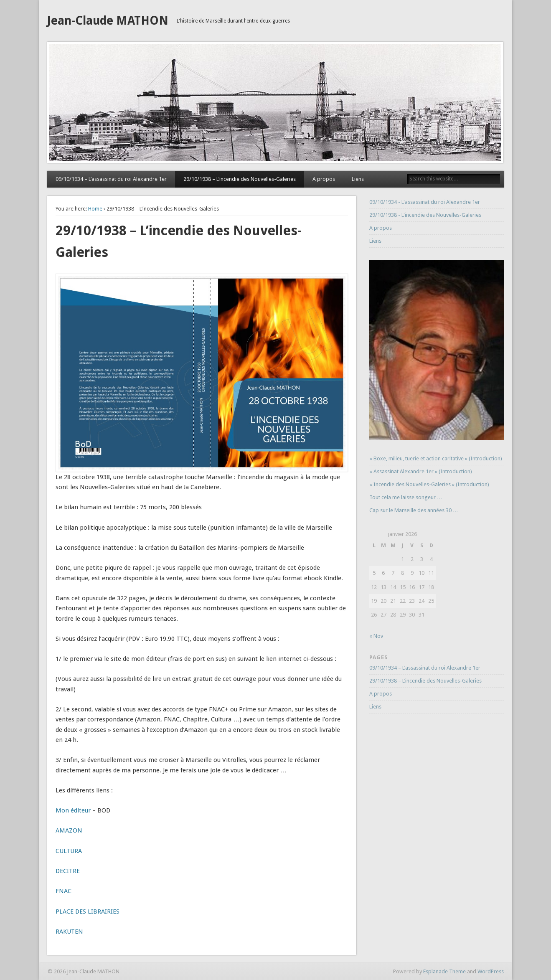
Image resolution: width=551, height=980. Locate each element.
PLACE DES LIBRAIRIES (88, 911)
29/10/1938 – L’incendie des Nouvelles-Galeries (240, 179)
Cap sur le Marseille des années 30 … (414, 510)
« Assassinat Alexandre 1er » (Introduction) (421, 471)
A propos (324, 179)
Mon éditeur (73, 810)
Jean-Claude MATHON (108, 21)
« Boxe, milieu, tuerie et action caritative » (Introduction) (436, 458)
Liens (358, 179)
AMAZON (69, 830)
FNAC (63, 891)
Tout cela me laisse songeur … (406, 497)
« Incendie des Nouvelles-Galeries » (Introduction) (429, 484)
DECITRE (68, 871)
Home (95, 209)
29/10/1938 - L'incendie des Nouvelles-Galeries (425, 215)
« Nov (376, 636)
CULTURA (69, 851)
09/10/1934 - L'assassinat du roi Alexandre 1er (425, 202)
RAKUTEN (69, 932)
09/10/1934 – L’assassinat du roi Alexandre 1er (111, 179)
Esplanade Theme (444, 971)
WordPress (491, 971)
